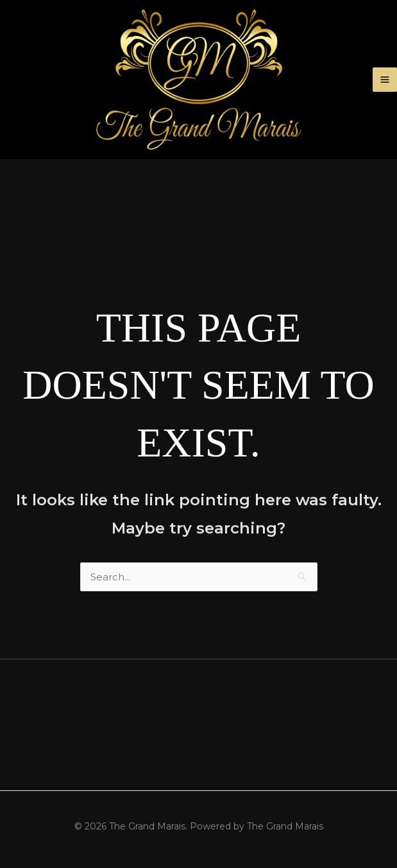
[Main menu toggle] (385, 80)
